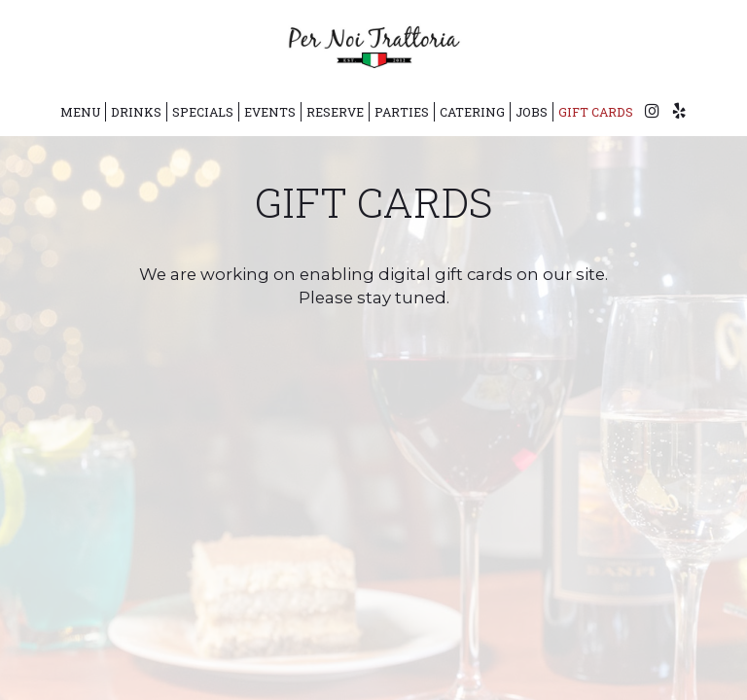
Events (270, 112)
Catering (472, 112)
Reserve (335, 112)
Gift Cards (596, 112)
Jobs (532, 112)
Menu (80, 112)
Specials (203, 112)
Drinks (136, 112)
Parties (402, 112)
